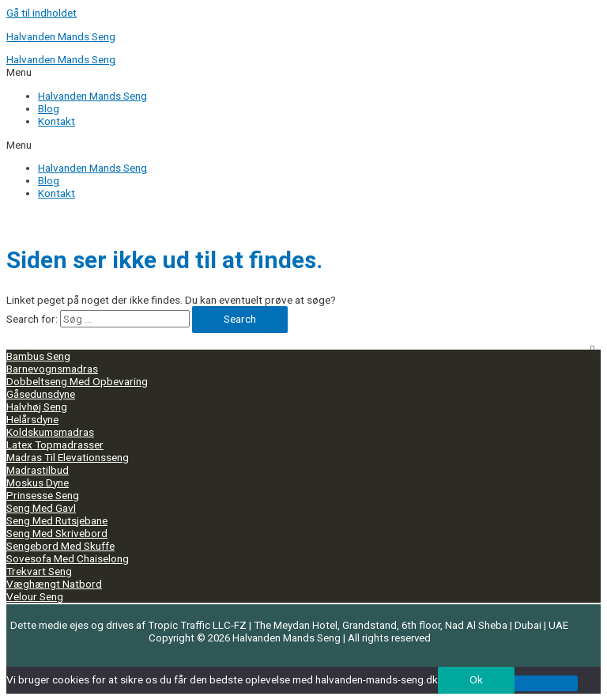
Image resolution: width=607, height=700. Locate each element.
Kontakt (57, 193)
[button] (303, 145)
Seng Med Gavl (41, 508)
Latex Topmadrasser (55, 445)
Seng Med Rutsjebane (57, 520)
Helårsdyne (32, 419)
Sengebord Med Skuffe (60, 546)
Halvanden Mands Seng (61, 36)
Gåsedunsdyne (41, 394)
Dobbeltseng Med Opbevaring (77, 381)
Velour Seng (35, 596)
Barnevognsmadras (52, 369)
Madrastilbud (38, 470)
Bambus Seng (38, 356)
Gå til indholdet (41, 13)
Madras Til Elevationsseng (68, 457)
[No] (546, 683)
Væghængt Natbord (54, 584)
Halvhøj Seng (37, 407)
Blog (49, 180)
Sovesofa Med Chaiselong (68, 558)
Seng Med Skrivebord (57, 533)
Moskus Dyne (38, 482)
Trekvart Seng (39, 571)
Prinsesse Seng (43, 495)
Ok (476, 679)
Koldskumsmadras (50, 432)
